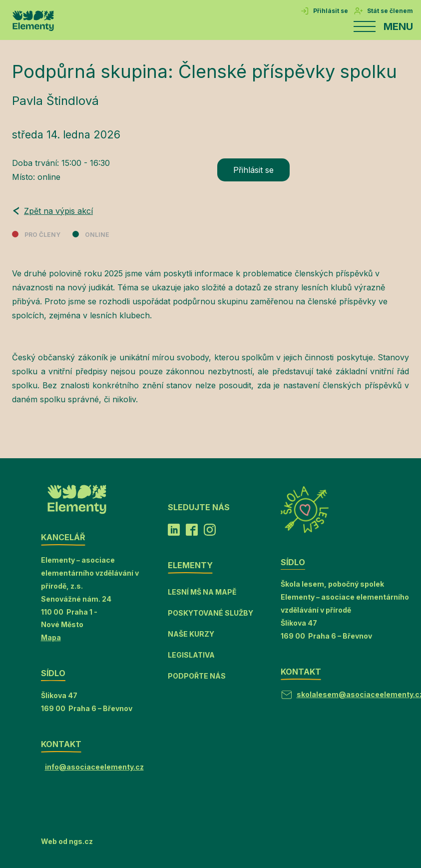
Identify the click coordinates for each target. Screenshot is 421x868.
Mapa (51, 637)
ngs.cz (81, 841)
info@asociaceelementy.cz (94, 767)
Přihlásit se (253, 170)
